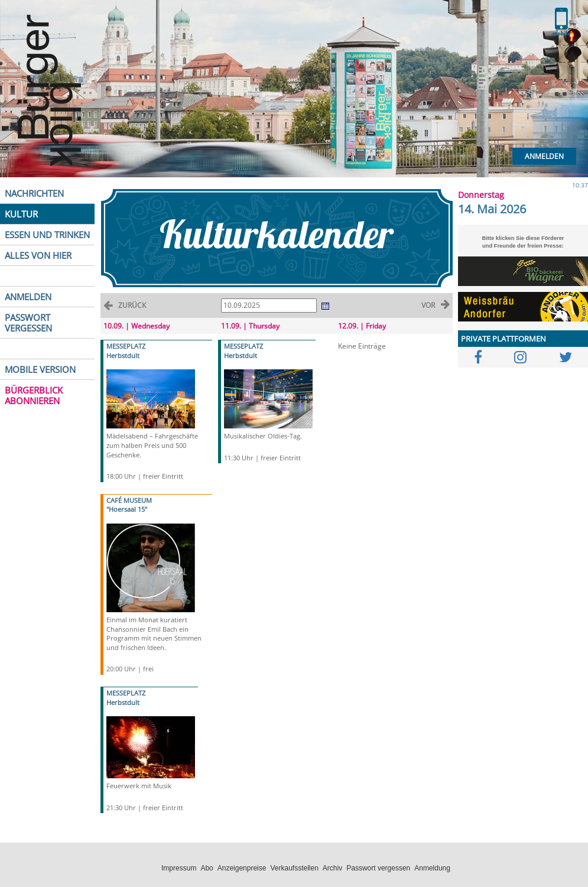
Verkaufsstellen (294, 868)
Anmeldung (432, 868)
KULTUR (21, 214)
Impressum (179, 868)
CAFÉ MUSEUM (129, 500)
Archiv (332, 868)
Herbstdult (123, 355)
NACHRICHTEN (34, 193)
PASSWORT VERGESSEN (28, 323)
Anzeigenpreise (242, 868)
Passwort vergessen (378, 868)
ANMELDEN (28, 297)
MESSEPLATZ (126, 346)
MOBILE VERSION (40, 369)
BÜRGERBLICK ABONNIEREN (34, 395)
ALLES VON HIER (38, 255)
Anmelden (544, 156)
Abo (207, 868)
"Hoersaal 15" (127, 509)
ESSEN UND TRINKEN (47, 235)
